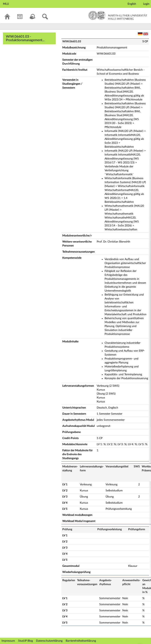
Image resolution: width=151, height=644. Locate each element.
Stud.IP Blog (25, 641)
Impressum (8, 641)
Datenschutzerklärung (49, 641)
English (132, 4)
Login (146, 4)
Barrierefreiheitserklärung (81, 641)
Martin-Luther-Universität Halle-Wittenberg (118, 15)
